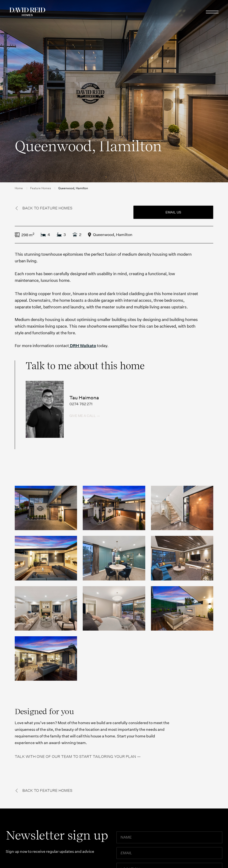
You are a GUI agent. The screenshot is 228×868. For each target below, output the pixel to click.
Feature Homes (41, 188)
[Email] (169, 853)
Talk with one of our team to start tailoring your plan (75, 757)
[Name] (169, 837)
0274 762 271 (81, 404)
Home (19, 188)
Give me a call (83, 416)
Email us (173, 212)
